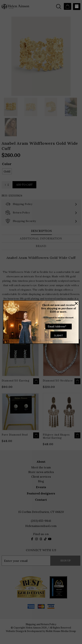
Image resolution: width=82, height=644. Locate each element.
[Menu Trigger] (77, 7)
